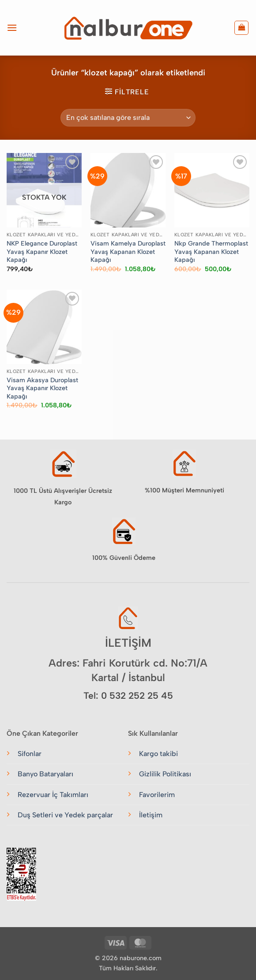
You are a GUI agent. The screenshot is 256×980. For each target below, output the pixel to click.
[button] (12, 28)
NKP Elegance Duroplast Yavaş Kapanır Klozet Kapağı (42, 252)
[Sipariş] (128, 118)
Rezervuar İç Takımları (53, 795)
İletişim (151, 815)
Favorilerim (157, 795)
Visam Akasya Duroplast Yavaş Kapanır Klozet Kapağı (42, 388)
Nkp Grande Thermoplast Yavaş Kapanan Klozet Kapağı (211, 252)
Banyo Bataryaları (45, 774)
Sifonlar (30, 754)
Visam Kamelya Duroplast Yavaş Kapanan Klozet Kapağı (128, 252)
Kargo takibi (158, 754)
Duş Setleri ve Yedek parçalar (65, 815)
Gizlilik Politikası (165, 774)
